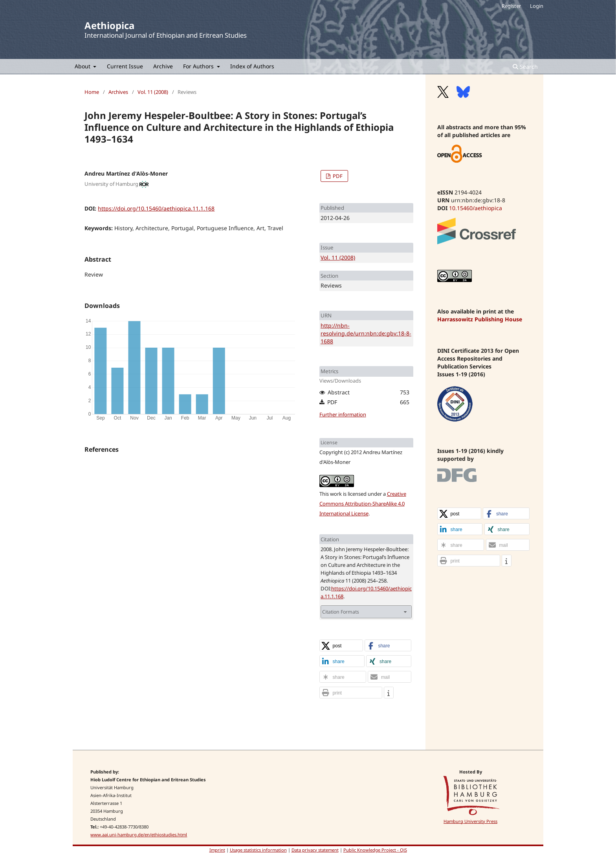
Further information (343, 414)
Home (92, 92)
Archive (163, 66)
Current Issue (125, 66)
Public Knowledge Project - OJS (375, 850)
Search (525, 67)
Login (537, 6)
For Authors (199, 66)
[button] (341, 646)
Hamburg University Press (470, 821)
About (83, 66)
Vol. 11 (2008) (153, 92)
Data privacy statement (315, 850)
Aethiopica (109, 25)
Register (511, 6)
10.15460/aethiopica (476, 208)
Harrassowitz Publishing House (480, 319)
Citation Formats (341, 612)
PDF (337, 176)
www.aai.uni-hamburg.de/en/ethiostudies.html (139, 835)
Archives (118, 92)
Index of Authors (252, 66)
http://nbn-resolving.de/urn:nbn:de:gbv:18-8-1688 (366, 333)
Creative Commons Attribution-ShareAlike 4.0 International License (363, 504)
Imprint (217, 850)
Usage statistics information (258, 850)
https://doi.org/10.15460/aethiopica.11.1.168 (156, 208)
